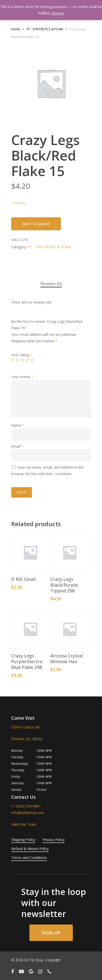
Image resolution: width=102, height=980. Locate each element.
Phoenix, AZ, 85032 (27, 739)
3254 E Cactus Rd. (26, 727)
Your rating (22, 355)
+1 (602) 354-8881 (26, 806)
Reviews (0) (51, 283)
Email (17, 446)
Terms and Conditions (29, 858)
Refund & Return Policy (30, 849)
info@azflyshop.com (28, 813)
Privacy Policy (54, 840)
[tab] (51, 284)
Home (16, 29)
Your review (22, 377)
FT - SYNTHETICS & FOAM (45, 29)
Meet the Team (24, 824)
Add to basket (36, 224)
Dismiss (58, 13)
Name (18, 425)
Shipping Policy (23, 840)
